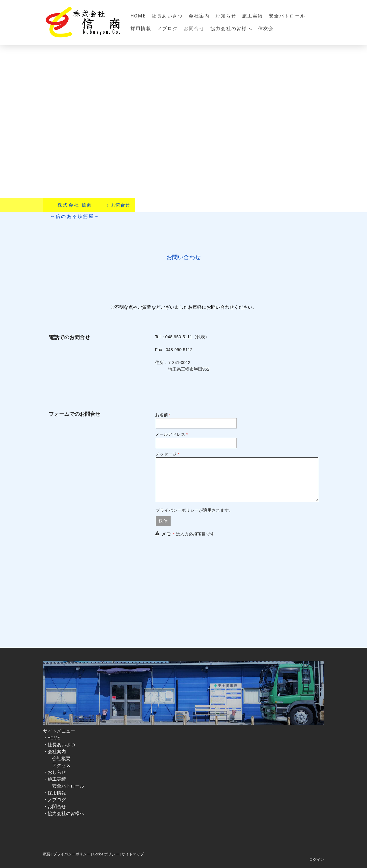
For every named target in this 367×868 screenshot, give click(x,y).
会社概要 (57, 758)
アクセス (61, 765)
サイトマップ (133, 854)
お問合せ (194, 28)
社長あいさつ (167, 16)
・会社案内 (57, 752)
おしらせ (57, 772)
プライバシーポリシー (177, 510)
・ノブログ (54, 800)
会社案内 (199, 16)
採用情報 (141, 28)
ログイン (317, 860)
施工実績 (252, 16)
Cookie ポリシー (106, 854)
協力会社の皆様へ (231, 28)
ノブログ (168, 28)
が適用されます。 (194, 510)
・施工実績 (54, 779)
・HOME (51, 738)
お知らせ (226, 16)
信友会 (266, 28)
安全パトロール (287, 16)
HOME (138, 16)
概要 (47, 854)
